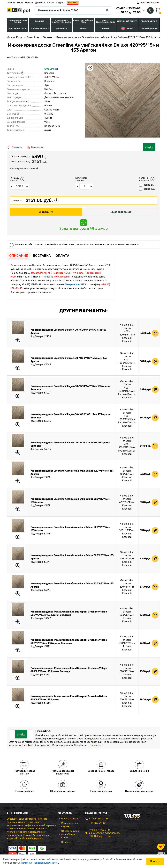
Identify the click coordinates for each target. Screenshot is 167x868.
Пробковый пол (149, 21)
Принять (155, 861)
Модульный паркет (127, 21)
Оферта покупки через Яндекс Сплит (70, 835)
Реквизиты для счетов (70, 825)
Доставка (40, 3)
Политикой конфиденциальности (40, 863)
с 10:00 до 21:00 (98, 823)
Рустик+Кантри (127, 395)
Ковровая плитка (40, 29)
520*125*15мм (127, 531)
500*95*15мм (127, 615)
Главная (11, 3)
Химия (83, 29)
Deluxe (47, 38)
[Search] (73, 10)
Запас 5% (147, 185)
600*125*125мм (127, 644)
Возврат (66, 842)
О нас (20, 3)
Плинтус (105, 29)
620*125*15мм (127, 503)
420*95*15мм (127, 474)
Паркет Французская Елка (105, 21)
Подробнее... (97, 745)
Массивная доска (18, 29)
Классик (127, 338)
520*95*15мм (127, 587)
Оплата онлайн (70, 819)
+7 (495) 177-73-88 (128, 8)
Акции (50, 3)
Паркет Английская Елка (83, 21)
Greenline (33, 38)
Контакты (73, 3)
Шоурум (60, 3)
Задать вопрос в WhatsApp (84, 225)
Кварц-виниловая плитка (18, 21)
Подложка (61, 29)
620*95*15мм (127, 559)
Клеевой (127, 342)
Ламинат (40, 21)
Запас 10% (147, 189)
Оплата (29, 3)
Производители (149, 29)
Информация (17, 813)
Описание (19, 256)
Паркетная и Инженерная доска (61, 21)
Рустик (127, 619)
